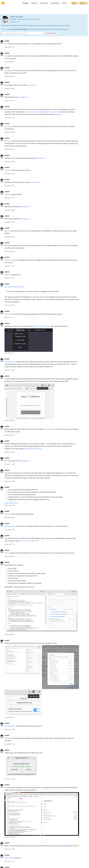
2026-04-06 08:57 (10, 634)
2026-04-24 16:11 (10, 186)
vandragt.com (15, 22)
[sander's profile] (2, 42)
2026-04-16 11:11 (10, 353)
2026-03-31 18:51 (10, 861)
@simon (7, 231)
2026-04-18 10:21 (10, 278)
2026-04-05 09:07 (10, 717)
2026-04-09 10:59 (10, 517)
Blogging (26, 3)
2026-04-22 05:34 (10, 237)
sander (7, 41)
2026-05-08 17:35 (10, 47)
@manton (8, 126)
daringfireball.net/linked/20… (14, 287)
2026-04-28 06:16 (10, 149)
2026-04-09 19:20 (10, 481)
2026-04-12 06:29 (10, 452)
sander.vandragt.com (12, 503)
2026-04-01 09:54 (10, 837)
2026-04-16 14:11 (10, 317)
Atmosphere (44, 3)
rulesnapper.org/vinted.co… (33, 449)
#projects (59, 114)
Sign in (74, 3)
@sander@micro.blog (32, 19)
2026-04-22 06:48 (10, 210)
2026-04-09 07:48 (10, 530)
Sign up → (83, 3)
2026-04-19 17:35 (10, 266)
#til (6, 70)
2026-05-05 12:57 (10, 101)
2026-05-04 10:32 (10, 118)
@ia (6, 44)
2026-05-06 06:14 (10, 62)
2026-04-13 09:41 (10, 420)
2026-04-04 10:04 (10, 729)
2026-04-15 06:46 (10, 370)
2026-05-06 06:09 (10, 76)
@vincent (8, 194)
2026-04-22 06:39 (10, 222)
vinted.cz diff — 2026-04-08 (29, 541)
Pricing (64, 3)
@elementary (9, 858)
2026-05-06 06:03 (10, 88)
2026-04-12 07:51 (10, 435)
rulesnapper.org (50, 429)
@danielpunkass (10, 362)
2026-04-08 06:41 (10, 556)
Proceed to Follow (51, 33)
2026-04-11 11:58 (10, 464)
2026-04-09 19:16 (10, 505)
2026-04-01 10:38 (10, 779)
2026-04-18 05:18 (10, 305)
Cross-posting (55, 3)
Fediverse (34, 3)
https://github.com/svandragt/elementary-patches (42, 112)
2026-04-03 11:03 (10, 744)
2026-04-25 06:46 (10, 161)
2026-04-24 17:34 (10, 174)
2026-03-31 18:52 (10, 849)
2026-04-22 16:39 (10, 198)
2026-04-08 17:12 (10, 544)
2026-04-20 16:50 (10, 251)
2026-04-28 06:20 (10, 132)
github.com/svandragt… (42, 326)
